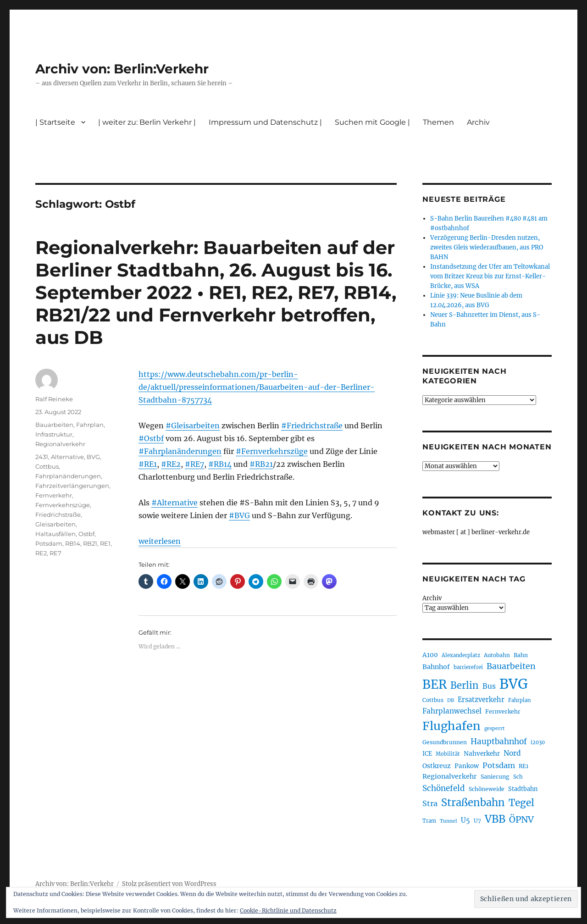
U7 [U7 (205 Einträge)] (477, 821)
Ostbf (86, 534)
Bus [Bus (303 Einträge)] (489, 686)
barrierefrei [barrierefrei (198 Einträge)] (468, 667)
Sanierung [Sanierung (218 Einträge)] (495, 777)
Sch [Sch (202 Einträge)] (518, 777)
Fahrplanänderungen (68, 476)
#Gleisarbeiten (193, 426)
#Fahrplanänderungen (180, 451)
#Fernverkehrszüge (272, 451)
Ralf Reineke (54, 399)
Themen (438, 122)
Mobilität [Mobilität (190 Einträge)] (448, 754)
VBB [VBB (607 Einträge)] (495, 819)
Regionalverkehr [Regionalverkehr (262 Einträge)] (450, 776)
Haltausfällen (55, 534)
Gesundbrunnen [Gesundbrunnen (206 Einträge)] (445, 742)
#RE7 (194, 464)
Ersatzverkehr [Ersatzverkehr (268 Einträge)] (481, 700)
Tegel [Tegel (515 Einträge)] (521, 803)
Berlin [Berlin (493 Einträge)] (465, 686)
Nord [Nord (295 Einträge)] (512, 753)
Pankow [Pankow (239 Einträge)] (467, 766)
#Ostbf (151, 438)
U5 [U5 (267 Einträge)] (465, 820)
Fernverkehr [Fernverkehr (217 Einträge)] (503, 711)
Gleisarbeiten (55, 524)
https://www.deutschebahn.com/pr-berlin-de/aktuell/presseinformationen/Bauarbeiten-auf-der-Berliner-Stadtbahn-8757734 (257, 387)
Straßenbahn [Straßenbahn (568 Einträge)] (473, 802)
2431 (42, 457)
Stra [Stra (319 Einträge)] (430, 803)
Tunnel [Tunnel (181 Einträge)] (449, 821)
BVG (93, 457)
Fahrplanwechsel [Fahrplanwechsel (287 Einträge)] (452, 711)
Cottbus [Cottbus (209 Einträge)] (433, 700)
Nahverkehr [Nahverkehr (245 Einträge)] (482, 754)
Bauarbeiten (54, 425)
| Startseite (55, 122)
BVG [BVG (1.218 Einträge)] (514, 684)
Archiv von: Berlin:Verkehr (122, 69)
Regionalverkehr (60, 444)
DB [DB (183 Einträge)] (451, 700)
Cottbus (47, 466)
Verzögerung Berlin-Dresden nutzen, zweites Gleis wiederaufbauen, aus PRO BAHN (487, 247)
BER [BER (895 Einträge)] (435, 684)
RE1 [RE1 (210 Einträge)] (523, 766)
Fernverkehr (54, 495)
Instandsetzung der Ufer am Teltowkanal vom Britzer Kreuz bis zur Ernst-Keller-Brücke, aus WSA (490, 276)
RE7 (55, 553)
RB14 (73, 543)
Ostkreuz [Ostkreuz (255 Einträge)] (437, 766)
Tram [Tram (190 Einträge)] (429, 821)
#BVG (239, 515)
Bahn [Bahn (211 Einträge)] (521, 655)
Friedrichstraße (58, 515)
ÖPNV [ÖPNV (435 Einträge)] (521, 819)
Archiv (478, 122)
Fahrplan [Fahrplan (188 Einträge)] (519, 700)
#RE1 (148, 464)
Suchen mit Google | (372, 122)
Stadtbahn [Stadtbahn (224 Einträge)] (523, 789)
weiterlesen (160, 541)
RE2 (41, 553)
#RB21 (261, 464)
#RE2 (171, 464)
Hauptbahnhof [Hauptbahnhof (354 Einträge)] (499, 741)
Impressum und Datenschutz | (265, 122)
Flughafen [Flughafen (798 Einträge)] (451, 726)
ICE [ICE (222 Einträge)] (427, 754)
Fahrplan (90, 425)
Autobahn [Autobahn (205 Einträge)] (497, 655)
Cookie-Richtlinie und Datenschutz (288, 910)
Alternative (67, 457)
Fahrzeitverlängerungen (72, 486)
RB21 (90, 543)
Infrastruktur (54, 434)
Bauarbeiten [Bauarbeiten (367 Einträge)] (511, 666)
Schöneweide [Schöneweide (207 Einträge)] (487, 789)
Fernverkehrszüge (63, 505)
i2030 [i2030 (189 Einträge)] (538, 742)
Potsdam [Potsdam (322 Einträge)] (499, 765)
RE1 (105, 543)
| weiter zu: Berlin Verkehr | (147, 122)
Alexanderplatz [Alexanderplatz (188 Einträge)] (461, 655)
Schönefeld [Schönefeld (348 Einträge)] (444, 788)
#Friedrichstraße (312, 426)
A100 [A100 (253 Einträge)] (430, 655)
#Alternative (174, 503)
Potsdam (49, 543)
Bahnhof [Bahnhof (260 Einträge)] (436, 667)
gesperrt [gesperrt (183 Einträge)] (494, 728)
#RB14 (220, 464)
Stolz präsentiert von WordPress (169, 884)
